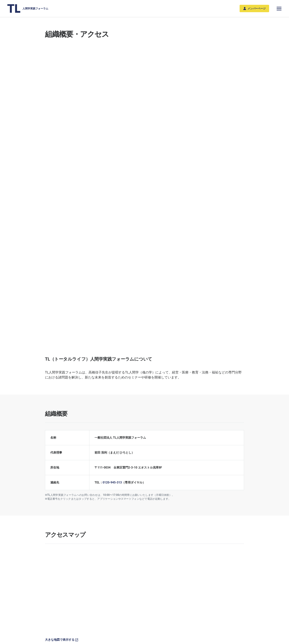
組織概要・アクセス (232, 581)
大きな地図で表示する (62, 350)
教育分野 (75, 598)
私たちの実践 (139, 581)
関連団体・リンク (220, 449)
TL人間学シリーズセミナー (106, 592)
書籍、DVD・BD (202, 581)
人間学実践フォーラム (28, 8)
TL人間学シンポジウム (103, 587)
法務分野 (75, 603)
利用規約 (109, 627)
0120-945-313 (112, 193)
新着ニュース (53, 581)
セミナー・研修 (99, 581)
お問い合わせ (53, 627)
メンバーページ (254, 9)
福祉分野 (75, 608)
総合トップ (53, 558)
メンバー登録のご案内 (170, 581)
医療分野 (75, 592)
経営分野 (75, 587)
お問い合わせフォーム (218, 510)
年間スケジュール (101, 598)
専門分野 (75, 581)
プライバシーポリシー (82, 627)
